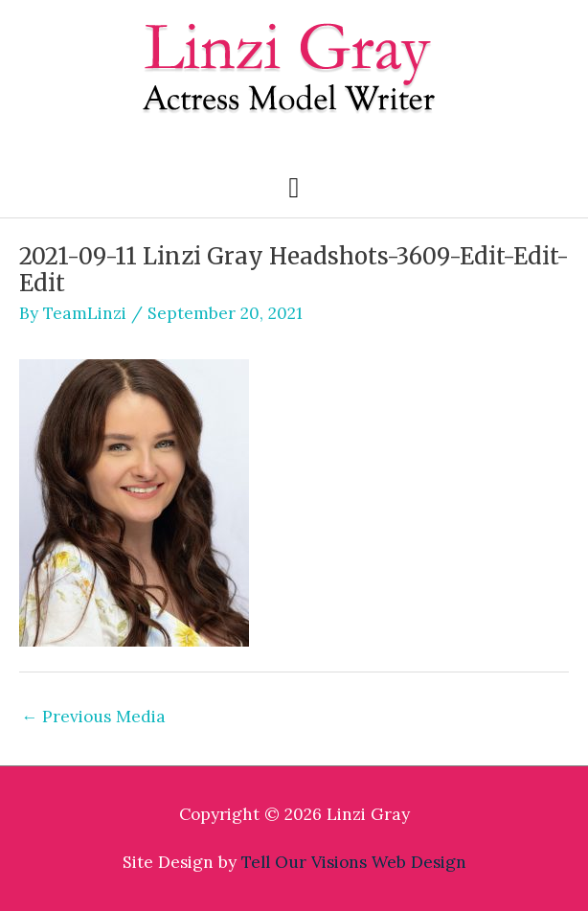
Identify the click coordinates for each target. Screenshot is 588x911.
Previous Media (93, 717)
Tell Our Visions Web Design (354, 862)
